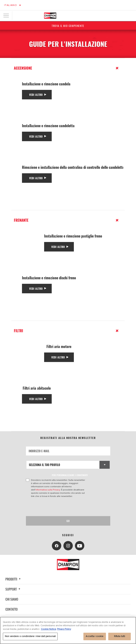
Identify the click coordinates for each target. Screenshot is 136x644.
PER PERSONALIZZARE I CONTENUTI (70, 475)
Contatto (12, 609)
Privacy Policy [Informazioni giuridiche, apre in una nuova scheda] (64, 629)
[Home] (50, 16)
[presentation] (56, 507)
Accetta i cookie (95, 636)
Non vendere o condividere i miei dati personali (30, 636)
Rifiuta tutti (120, 636)
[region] (68, 630)
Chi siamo (12, 599)
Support (13, 589)
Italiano (11, 5)
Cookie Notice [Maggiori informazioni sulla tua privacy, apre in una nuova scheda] (49, 629)
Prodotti (14, 579)
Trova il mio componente (68, 26)
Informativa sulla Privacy (48, 490)
